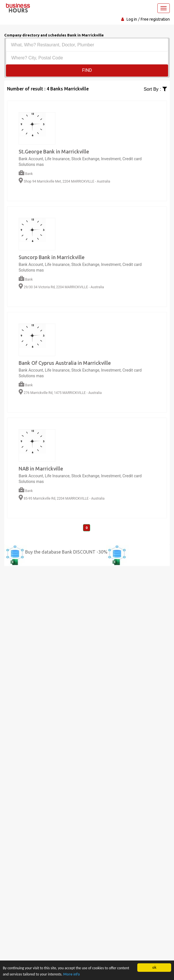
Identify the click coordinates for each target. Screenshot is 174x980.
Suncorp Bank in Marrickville (52, 257)
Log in (132, 19)
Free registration (155, 19)
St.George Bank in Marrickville (54, 151)
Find (87, 70)
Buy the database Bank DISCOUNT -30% (66, 552)
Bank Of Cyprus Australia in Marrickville (65, 363)
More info (72, 974)
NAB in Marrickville (41, 469)
